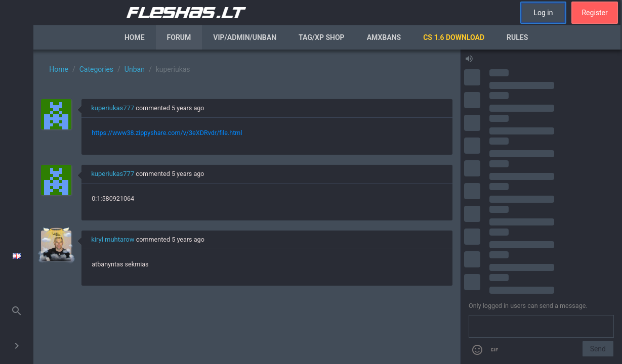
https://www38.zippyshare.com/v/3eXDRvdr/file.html (167, 133)
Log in (543, 13)
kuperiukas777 (113, 108)
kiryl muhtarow (113, 239)
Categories (96, 69)
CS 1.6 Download (454, 37)
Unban (135, 69)
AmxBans (384, 37)
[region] (247, 207)
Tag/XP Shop (322, 37)
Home (135, 37)
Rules (517, 37)
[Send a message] (541, 327)
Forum (179, 37)
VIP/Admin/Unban (245, 37)
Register (594, 13)
